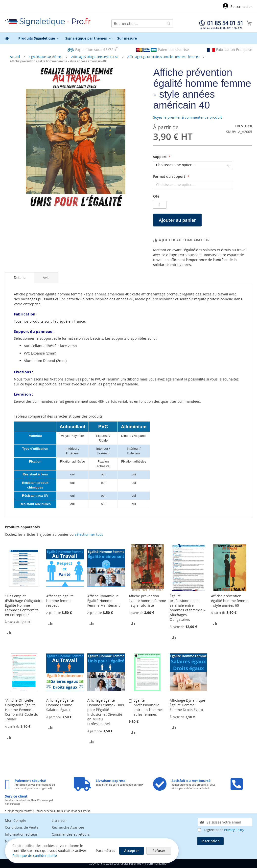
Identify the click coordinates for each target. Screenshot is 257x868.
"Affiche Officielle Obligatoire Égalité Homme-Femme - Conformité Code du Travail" (22, 710)
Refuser (158, 851)
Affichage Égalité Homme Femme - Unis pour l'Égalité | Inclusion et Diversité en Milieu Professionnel (106, 712)
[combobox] (142, 23)
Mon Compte (16, 820)
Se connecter (241, 7)
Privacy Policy (234, 830)
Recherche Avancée (68, 827)
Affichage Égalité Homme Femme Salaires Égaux (60, 705)
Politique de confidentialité (35, 856)
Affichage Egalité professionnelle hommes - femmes (164, 57)
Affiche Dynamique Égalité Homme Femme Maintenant (104, 601)
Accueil (15, 57)
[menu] (128, 38)
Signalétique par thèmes (46, 57)
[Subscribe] (210, 841)
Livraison (59, 820)
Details (20, 278)
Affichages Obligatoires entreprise (95, 57)
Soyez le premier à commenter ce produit (187, 117)
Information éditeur (21, 834)
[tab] (20, 278)
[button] (9, 632)
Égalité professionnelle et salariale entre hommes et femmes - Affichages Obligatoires (187, 608)
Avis (46, 278)
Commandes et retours (71, 834)
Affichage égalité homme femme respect (60, 601)
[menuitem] (38, 38)
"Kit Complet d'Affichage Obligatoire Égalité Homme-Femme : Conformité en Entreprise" (24, 605)
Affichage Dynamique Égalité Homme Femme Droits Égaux (187, 705)
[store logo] (48, 22)
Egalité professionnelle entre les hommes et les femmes (149, 707)
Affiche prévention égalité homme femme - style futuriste (147, 601)
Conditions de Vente (22, 827)
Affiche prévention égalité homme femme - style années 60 (230, 601)
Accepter (131, 851)
